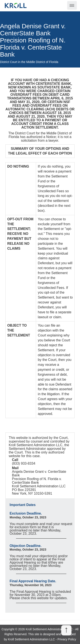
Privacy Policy (67, 639)
